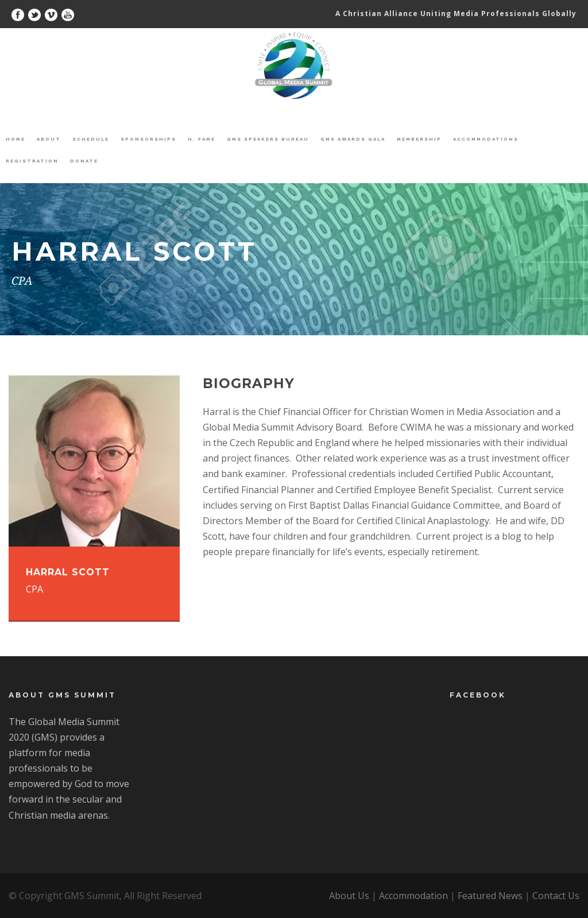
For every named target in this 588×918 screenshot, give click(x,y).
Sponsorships (148, 139)
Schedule (91, 139)
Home (16, 139)
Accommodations (486, 139)
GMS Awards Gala (353, 139)
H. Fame (202, 139)
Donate (84, 161)
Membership (419, 139)
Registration (32, 161)
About (49, 139)
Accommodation (413, 896)
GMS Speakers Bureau (268, 139)
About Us (349, 896)
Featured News (490, 896)
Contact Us (556, 896)
